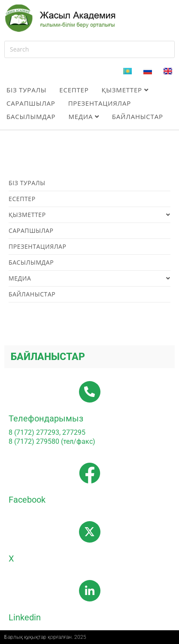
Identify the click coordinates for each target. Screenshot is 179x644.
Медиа (83, 116)
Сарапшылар (31, 103)
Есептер (74, 90)
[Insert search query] (89, 49)
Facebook (27, 500)
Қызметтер (125, 90)
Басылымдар (31, 116)
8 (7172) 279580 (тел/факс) (52, 441)
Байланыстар (138, 116)
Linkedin (25, 617)
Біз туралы (26, 90)
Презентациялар (100, 103)
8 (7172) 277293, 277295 (47, 432)
